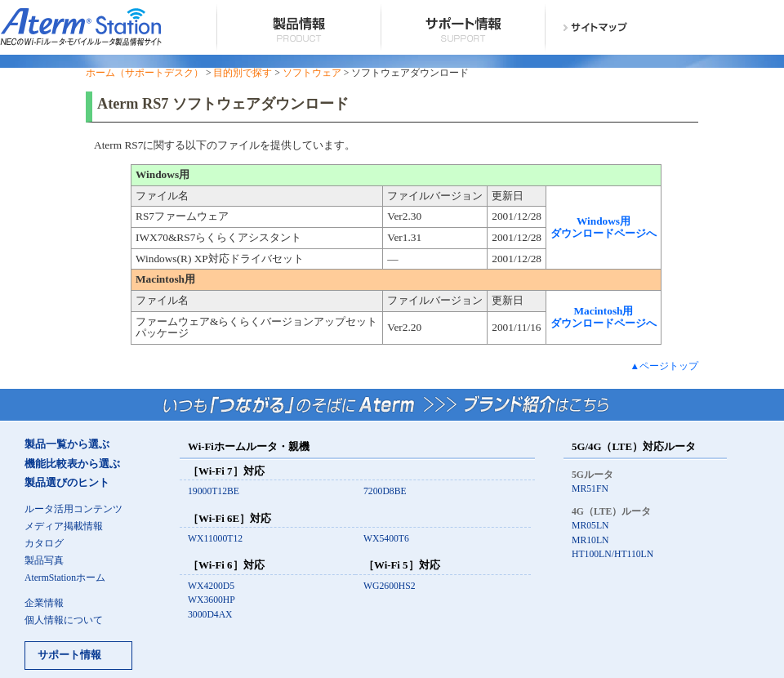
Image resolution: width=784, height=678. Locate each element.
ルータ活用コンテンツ (73, 509)
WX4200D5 (211, 586)
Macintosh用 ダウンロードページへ (604, 317)
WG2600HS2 (390, 586)
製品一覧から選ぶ (67, 444)
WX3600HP (212, 600)
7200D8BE (385, 491)
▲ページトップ (664, 366)
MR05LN (590, 526)
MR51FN (590, 489)
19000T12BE (214, 491)
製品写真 (44, 561)
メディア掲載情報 (64, 526)
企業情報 (44, 603)
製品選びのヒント (67, 483)
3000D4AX (210, 615)
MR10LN (590, 540)
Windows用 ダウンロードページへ (604, 227)
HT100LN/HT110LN (612, 554)
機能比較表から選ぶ (72, 464)
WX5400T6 (386, 539)
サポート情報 (69, 655)
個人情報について (64, 620)
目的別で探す (243, 73)
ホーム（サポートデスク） (145, 73)
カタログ (44, 544)
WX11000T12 (215, 539)
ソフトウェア (312, 73)
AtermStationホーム (65, 578)
